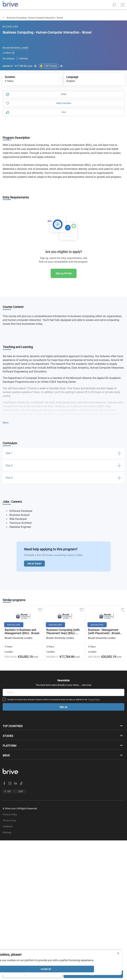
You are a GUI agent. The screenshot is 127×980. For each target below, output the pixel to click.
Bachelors (5, 18)
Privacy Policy (66, 663)
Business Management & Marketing (33, 18)
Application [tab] (36, 35)
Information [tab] (91, 35)
